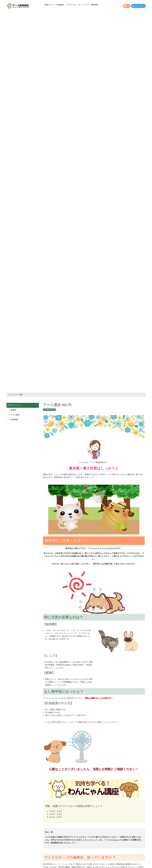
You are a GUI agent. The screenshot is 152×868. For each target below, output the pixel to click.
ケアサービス (71, 5)
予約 (127, 6)
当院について (50, 5)
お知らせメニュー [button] (23, 405)
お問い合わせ (138, 6)
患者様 (12, 410)
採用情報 (94, 5)
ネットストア (84, 5)
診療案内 (60, 5)
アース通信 (14, 415)
